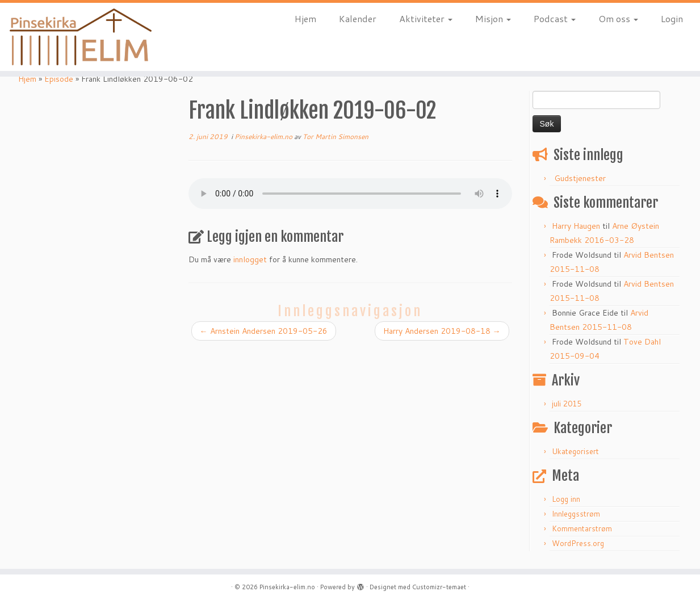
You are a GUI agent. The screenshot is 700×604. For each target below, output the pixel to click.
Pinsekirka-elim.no (264, 137)
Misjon (493, 18)
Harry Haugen (576, 226)
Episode (59, 79)
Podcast (555, 18)
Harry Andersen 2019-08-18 (442, 331)
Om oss (618, 18)
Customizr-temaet (439, 587)
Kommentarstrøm (582, 528)
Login (672, 18)
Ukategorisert (575, 451)
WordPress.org (578, 543)
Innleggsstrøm (576, 514)
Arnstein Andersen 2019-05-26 (264, 331)
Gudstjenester (580, 178)
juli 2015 (567, 404)
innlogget (250, 259)
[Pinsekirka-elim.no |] (81, 37)
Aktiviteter (426, 18)
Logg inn (566, 499)
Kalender (358, 18)
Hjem (305, 18)
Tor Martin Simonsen (336, 137)
